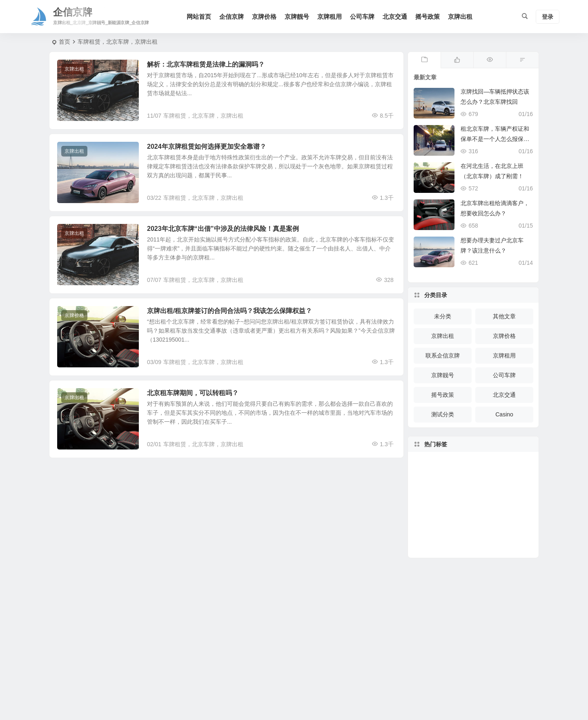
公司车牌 (362, 17)
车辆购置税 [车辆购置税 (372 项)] (443, 502)
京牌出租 (460, 17)
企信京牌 (232, 17)
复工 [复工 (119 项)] (455, 533)
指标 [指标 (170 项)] (503, 524)
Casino (504, 414)
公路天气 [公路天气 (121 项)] (462, 487)
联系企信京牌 (443, 356)
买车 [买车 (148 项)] (507, 492)
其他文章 (504, 316)
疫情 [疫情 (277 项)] (462, 474)
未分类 (443, 316)
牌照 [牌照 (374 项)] (506, 499)
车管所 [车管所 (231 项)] (452, 518)
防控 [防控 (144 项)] (469, 527)
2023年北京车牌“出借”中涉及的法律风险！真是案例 (223, 229)
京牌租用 (330, 17)
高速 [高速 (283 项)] (501, 515)
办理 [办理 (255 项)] (493, 501)
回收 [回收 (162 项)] (462, 504)
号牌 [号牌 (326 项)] (479, 473)
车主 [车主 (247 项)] (479, 510)
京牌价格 (264, 17)
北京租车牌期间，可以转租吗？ (193, 393)
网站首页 (199, 17)
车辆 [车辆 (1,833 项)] (486, 525)
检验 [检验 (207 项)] (493, 484)
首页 (65, 42)
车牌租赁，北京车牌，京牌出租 (203, 116)
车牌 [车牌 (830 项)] (489, 535)
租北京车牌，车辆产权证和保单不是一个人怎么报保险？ (495, 139)
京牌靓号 (297, 17)
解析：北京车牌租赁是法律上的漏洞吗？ (206, 64)
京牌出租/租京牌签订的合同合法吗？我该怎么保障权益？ (229, 311)
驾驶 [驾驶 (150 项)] (473, 539)
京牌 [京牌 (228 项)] (478, 487)
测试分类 (443, 414)
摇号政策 (428, 17)
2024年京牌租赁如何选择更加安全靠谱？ (207, 146)
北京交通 (395, 17)
